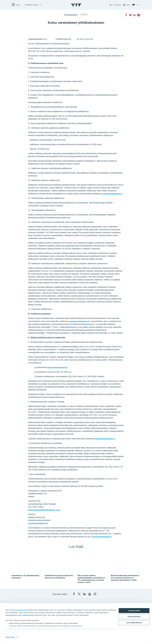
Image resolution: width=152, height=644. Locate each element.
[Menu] (16, 5)
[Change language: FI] (136, 5)
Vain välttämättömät (134, 623)
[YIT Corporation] (84, 594)
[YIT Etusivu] (76, 5)
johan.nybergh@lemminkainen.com (44, 510)
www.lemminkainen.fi (112, 194)
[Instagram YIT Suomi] (95, 594)
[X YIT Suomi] (79, 594)
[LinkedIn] (134, 15)
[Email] (138, 15)
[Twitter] (130, 15)
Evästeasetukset (134, 617)
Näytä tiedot (10, 637)
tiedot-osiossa (75, 629)
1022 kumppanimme (18, 610)
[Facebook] (126, 15)
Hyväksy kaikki (134, 611)
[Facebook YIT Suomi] (74, 594)
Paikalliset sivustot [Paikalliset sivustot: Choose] (33, 5)
